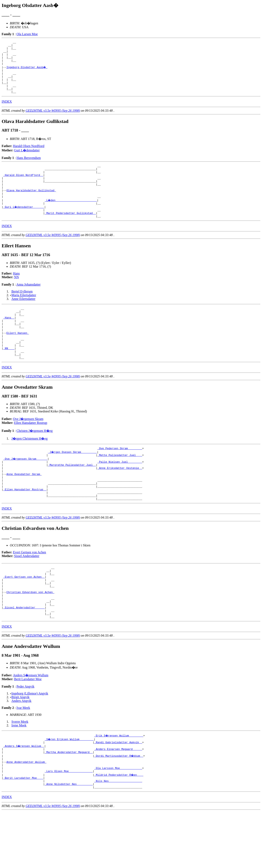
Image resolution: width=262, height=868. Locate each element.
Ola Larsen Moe (27, 34)
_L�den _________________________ (71, 217)
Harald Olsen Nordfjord (29, 156)
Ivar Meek (23, 757)
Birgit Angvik (20, 746)
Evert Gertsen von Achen (30, 591)
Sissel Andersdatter (27, 595)
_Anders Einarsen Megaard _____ (118, 799)
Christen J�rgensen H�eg (34, 460)
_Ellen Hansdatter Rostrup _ (25, 526)
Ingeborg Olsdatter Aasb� (27, 72)
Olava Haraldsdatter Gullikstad (31, 206)
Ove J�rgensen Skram (28, 448)
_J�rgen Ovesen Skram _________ (73, 482)
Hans (16, 292)
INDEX (7, 111)
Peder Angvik (25, 736)
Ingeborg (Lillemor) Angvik (30, 742)
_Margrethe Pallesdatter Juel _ (72, 497)
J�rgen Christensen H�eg (30, 468)
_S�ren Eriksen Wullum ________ (70, 788)
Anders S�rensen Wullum (31, 724)
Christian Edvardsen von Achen (30, 636)
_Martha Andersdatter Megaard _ (69, 803)
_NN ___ (9, 376)
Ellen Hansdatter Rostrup (31, 452)
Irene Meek (19, 774)
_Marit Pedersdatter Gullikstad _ (70, 231)
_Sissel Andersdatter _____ (24, 655)
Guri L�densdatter (27, 160)
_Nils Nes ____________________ (118, 836)
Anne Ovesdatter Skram (24, 508)
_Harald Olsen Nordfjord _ (23, 187)
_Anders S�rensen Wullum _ (24, 796)
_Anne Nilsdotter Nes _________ (69, 840)
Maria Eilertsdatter (24, 314)
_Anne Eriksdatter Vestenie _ (120, 500)
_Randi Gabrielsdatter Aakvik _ (118, 792)
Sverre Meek (20, 771)
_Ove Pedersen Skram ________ (120, 478)
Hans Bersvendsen (29, 168)
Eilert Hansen (18, 357)
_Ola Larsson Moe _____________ (118, 821)
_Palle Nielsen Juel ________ (120, 493)
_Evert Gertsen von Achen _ (24, 618)
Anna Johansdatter (29, 303)
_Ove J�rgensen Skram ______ (26, 489)
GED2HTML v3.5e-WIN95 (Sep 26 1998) (53, 120)
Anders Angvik (21, 750)
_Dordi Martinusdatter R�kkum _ (119, 807)
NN (16, 296)
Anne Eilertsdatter (23, 318)
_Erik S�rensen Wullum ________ (119, 785)
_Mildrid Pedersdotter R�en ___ (119, 829)
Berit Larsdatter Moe (28, 728)
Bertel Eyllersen (22, 310)
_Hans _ (9, 339)
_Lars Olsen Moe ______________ (69, 825)
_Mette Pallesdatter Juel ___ (120, 486)
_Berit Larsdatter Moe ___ (23, 832)
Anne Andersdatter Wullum (26, 814)
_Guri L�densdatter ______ (24, 224)
